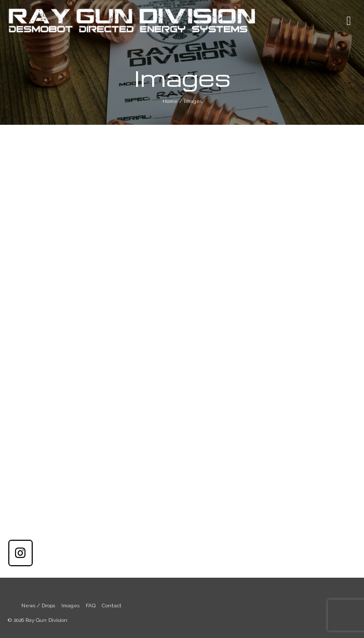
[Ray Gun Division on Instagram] (20, 553)
